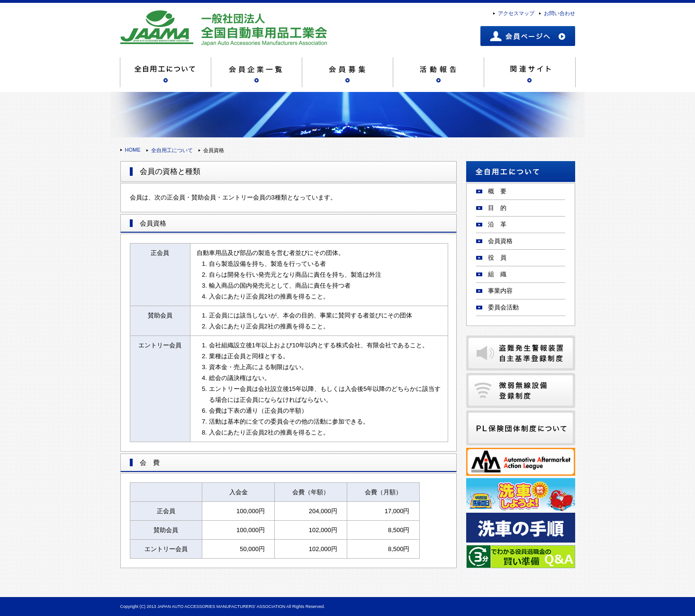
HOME (133, 150)
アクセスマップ (516, 13)
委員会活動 (503, 307)
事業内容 (500, 291)
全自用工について (172, 150)
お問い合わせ (560, 13)
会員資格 (500, 241)
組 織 (497, 274)
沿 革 (497, 224)
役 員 (497, 258)
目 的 (497, 208)
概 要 (497, 191)
